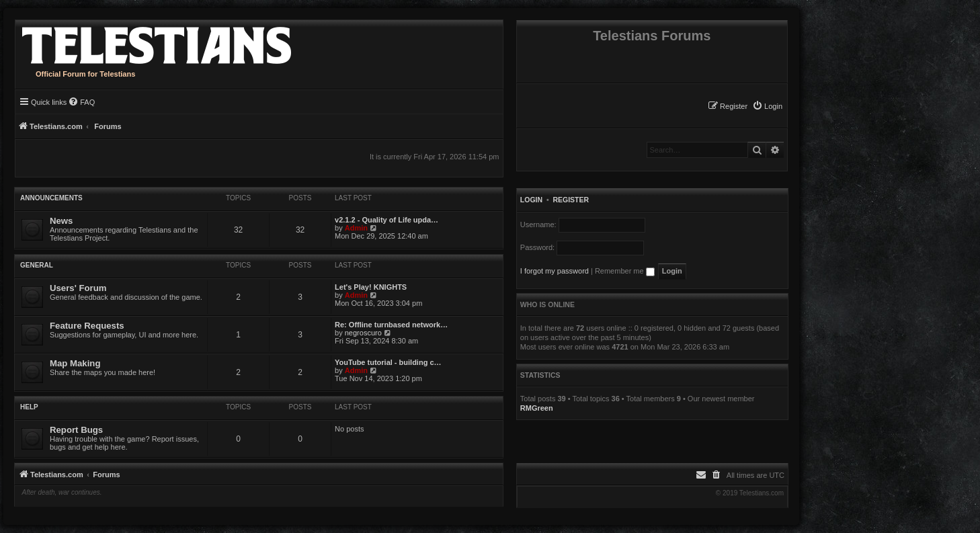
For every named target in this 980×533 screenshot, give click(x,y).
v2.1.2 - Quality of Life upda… (386, 220)
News (61, 221)
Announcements (51, 198)
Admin (356, 228)
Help (29, 407)
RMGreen (537, 408)
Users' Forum (78, 288)
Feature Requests (87, 326)
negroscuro (363, 333)
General (37, 265)
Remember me (625, 271)
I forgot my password (555, 271)
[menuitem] (767, 106)
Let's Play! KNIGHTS (371, 287)
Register (571, 200)
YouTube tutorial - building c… (388, 362)
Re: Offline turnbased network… (391, 325)
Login (531, 200)
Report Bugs (76, 430)
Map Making (75, 363)
